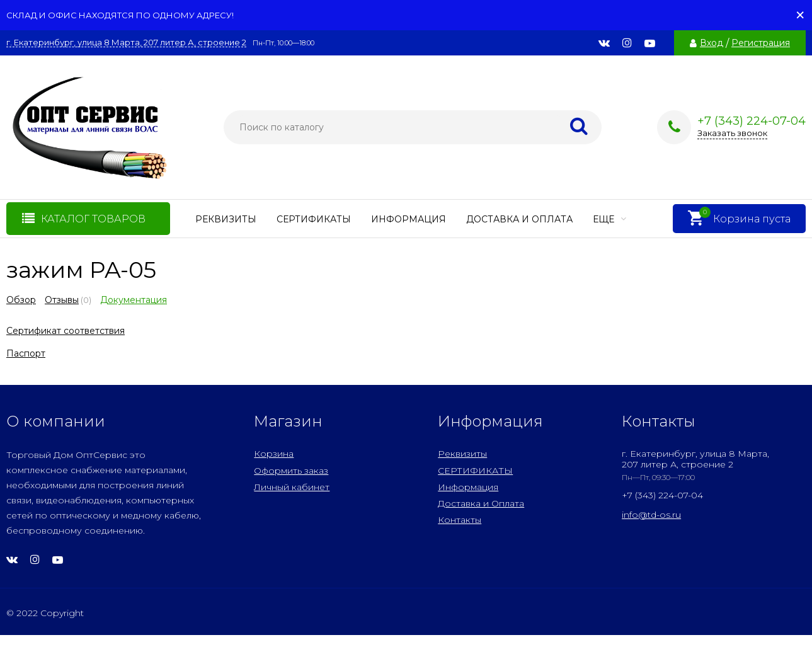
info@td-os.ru (651, 515)
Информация (409, 219)
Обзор (21, 300)
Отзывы (62, 300)
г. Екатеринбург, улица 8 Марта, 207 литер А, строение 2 (126, 43)
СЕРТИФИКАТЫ (314, 219)
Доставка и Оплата (519, 219)
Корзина (274, 454)
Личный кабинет (292, 487)
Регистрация (761, 43)
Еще (609, 219)
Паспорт (26, 353)
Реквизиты (226, 219)
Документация (134, 300)
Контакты (460, 520)
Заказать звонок (732, 133)
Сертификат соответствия (66, 331)
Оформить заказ (291, 471)
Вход (712, 43)
